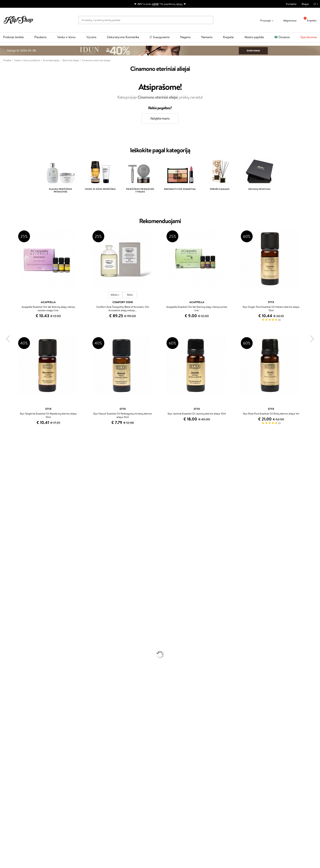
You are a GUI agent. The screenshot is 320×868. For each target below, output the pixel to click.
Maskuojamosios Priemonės (16, 686)
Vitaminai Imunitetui (12, 734)
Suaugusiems (161, 37)
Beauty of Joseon (10, 491)
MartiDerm (6, 495)
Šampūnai (6, 615)
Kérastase (6, 467)
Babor (3, 460)
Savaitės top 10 (119, 760)
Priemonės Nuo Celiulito (14, 662)
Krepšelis (309, 21)
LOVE (155, 4)
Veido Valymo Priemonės (14, 659)
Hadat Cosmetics (10, 547)
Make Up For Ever (10, 599)
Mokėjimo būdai (67, 764)
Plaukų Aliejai (8, 623)
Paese (3, 523)
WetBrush (6, 475)
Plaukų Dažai (7, 643)
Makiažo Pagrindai (10, 678)
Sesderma (6, 471)
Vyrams (91, 37)
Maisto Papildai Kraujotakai (15, 738)
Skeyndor (5, 539)
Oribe (3, 555)
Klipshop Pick (118, 768)
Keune (4, 515)
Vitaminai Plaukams (11, 710)
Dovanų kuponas (172, 752)
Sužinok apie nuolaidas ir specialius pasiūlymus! (35, 811)
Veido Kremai (8, 646)
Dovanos (284, 37)
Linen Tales (6, 503)
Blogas (305, 4)
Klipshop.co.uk (119, 783)
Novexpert (6, 607)
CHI (2, 571)
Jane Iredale (7, 479)
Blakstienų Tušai (9, 698)
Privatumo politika (16, 760)
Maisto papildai (254, 37)
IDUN (3, 591)
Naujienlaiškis (17, 807)
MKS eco (5, 559)
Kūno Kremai (7, 651)
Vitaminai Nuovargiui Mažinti (16, 718)
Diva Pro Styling (9, 543)
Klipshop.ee (117, 787)
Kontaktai (291, 4)
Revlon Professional (11, 551)
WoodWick (6, 499)
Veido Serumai (8, 654)
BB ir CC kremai (9, 694)
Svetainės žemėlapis (17, 776)
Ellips (3, 527)
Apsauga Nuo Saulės (11, 670)
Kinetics (5, 563)
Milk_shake (6, 455)
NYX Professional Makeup (14, 511)
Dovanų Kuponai (68, 772)
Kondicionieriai (8, 619)
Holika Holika (7, 575)
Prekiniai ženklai (13, 37)
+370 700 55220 (225, 756)
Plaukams (40, 37)
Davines (4, 452)
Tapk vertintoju (119, 756)
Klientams (65, 752)
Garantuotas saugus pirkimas (258, 742)
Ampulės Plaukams (11, 627)
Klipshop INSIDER (16, 768)
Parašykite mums (225, 764)
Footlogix (5, 567)
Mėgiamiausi (287, 21)
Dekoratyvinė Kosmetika (123, 37)
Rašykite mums (160, 118)
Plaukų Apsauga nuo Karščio (16, 638)
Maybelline (6, 487)
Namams (207, 37)
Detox (4, 726)
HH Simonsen (8, 579)
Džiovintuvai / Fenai (11, 635)
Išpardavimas (309, 37)
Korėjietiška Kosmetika (13, 674)
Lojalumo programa (122, 764)
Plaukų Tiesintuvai (10, 631)
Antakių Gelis (8, 682)
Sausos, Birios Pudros (12, 690)
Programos (118, 752)
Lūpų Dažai (6, 706)
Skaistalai (5, 702)
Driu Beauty (7, 531)
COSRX (4, 507)
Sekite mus (222, 778)
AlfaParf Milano (9, 583)
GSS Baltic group (121, 775)
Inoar (3, 463)
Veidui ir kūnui (66, 37)
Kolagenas (6, 714)
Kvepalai (228, 37)
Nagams (185, 37)
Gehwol (4, 519)
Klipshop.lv (117, 780)
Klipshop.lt (13, 752)
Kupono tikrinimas (69, 776)
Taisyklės (11, 756)
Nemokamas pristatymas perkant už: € (29, 742)
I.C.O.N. (5, 483)
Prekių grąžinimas (95, 742)
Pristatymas (65, 768)
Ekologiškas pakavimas (175, 742)
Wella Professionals (11, 535)
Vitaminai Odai (8, 722)
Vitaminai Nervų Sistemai (14, 730)
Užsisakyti (19, 827)
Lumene (5, 603)
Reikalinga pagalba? (226, 752)
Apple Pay (12, 764)
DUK (9, 772)
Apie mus (64, 756)
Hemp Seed (7, 587)
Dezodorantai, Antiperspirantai (17, 666)
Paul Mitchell (7, 595)
